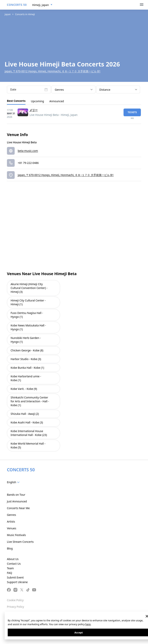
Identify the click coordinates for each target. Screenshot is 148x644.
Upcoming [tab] (37, 101)
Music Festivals (16, 535)
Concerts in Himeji (25, 14)
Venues (12, 528)
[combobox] (42, 5)
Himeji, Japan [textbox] (40, 5)
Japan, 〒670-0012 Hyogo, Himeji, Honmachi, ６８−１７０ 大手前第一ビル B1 (53, 71)
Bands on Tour (16, 495)
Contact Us (14, 564)
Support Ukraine (17, 582)
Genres (11, 515)
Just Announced (17, 501)
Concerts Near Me (18, 508)
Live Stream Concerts (20, 542)
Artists (11, 522)
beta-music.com (28, 151)
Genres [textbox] (59, 90)
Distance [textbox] (105, 90)
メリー (34, 110)
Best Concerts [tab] (16, 101)
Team (10, 568)
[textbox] (14, 482)
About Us (13, 559)
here (88, 624)
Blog (10, 548)
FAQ (10, 573)
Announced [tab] (57, 101)
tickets (132, 112)
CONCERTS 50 (17, 5)
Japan (8, 14)
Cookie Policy (15, 600)
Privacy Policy (15, 607)
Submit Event (15, 577)
